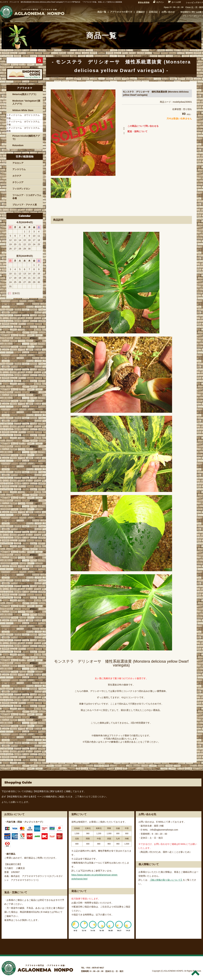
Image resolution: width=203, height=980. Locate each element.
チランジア (18, 182)
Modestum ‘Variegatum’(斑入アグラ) (26, 102)
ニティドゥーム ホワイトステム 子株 (24, 123)
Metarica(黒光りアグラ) (24, 94)
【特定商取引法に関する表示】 (48, 791)
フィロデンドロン (21, 189)
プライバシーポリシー (192, 16)
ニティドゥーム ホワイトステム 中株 (24, 117)
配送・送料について (135, 132)
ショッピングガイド (194, 3)
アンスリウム (19, 169)
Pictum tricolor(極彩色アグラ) (26, 137)
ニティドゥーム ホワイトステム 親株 (24, 129)
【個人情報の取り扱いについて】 (166, 880)
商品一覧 (102, 12)
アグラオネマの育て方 (121, 12)
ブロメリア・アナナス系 (25, 205)
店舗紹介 (141, 12)
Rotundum (18, 145)
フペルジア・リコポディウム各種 (27, 197)
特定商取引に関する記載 (191, 12)
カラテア (17, 176)
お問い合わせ (168, 12)
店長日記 (153, 12)
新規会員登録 (144, 3)
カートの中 (176, 2)
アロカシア (18, 163)
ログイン (160, 2)
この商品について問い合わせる (140, 127)
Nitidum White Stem (23, 110)
